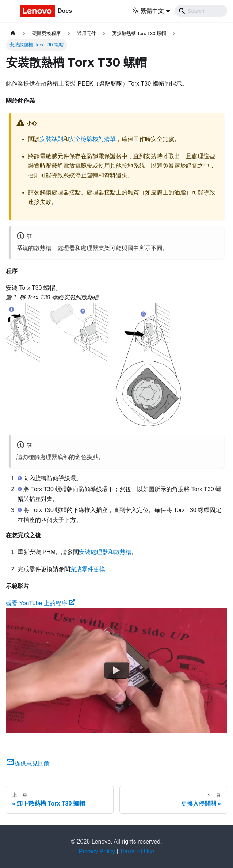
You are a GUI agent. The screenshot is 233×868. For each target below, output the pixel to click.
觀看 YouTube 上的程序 (40, 603)
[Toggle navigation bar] (11, 11)
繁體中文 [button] (148, 11)
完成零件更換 (88, 569)
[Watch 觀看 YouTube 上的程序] (116, 670)
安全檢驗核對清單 (92, 139)
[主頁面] (13, 33)
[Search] (201, 11)
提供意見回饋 (28, 763)
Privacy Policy (97, 851)
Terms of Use (137, 851)
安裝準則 (51, 139)
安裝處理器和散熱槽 (105, 552)
